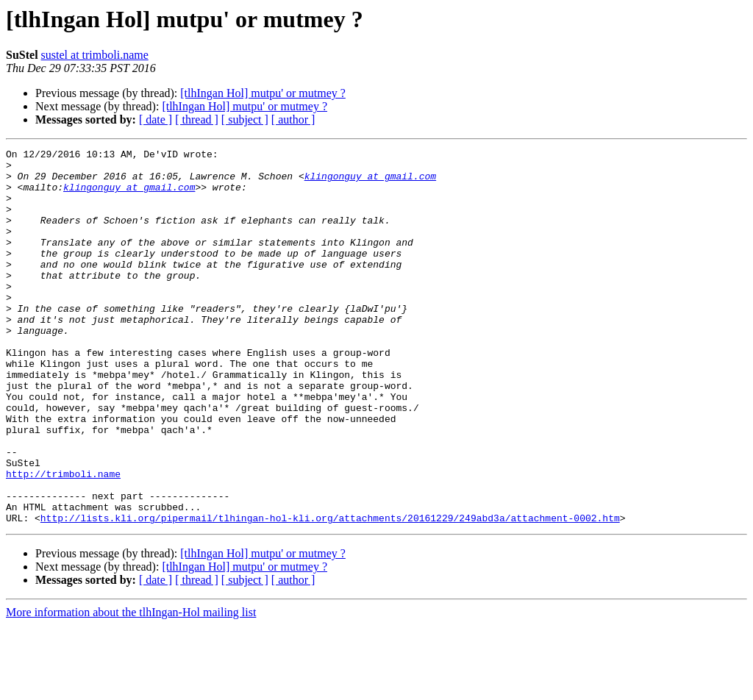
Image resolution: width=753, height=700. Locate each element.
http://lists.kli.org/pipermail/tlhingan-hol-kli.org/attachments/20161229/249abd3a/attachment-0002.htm (330, 593)
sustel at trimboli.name (95, 55)
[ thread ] (197, 119)
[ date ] (156, 119)
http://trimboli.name (63, 540)
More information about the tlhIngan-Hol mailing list (131, 687)
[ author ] (293, 119)
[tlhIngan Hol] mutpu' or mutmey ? (263, 93)
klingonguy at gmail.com (370, 182)
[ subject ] (245, 119)
